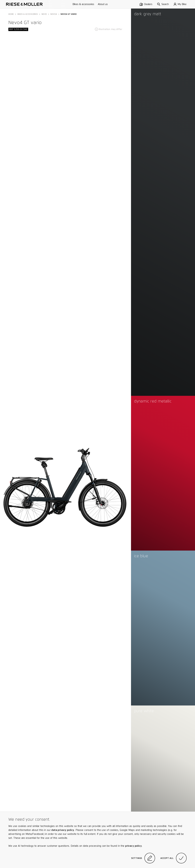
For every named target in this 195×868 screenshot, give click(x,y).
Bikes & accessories (83, 4)
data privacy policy (63, 830)
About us (103, 4)
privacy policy (133, 846)
